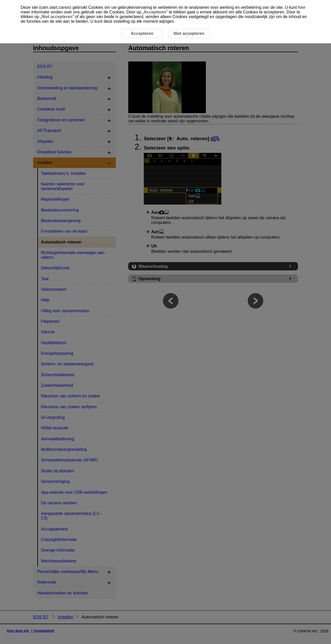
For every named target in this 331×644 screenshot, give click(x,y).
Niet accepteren (57, 17)
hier (302, 7)
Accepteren (155, 12)
